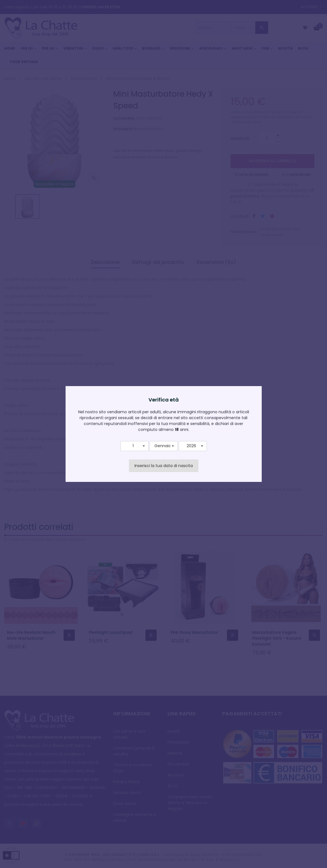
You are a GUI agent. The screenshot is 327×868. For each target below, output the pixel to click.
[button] (134, 446)
